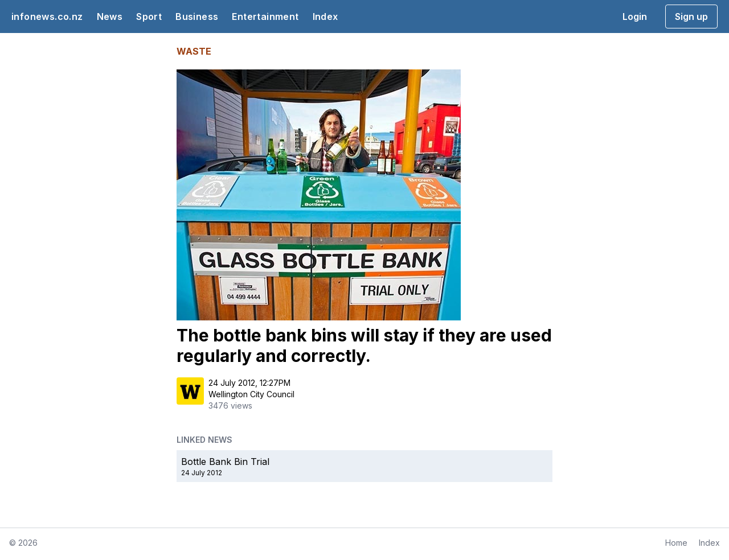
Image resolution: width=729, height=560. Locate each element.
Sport (149, 17)
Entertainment (265, 17)
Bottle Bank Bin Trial (225, 462)
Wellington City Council (251, 394)
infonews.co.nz (47, 17)
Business (197, 17)
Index (325, 17)
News (110, 17)
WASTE (194, 51)
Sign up (691, 17)
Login (635, 17)
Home (676, 543)
